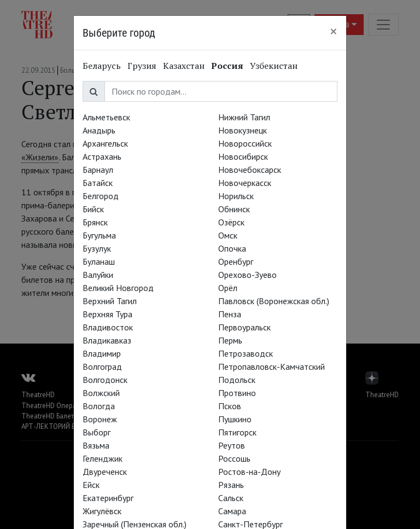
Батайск (98, 183)
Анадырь (99, 130)
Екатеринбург (108, 498)
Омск (228, 235)
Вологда (99, 406)
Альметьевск (106, 117)
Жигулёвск (102, 511)
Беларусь (102, 66)
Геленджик (103, 458)
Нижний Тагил (244, 117)
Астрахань (102, 156)
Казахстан (184, 66)
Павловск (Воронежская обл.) (274, 301)
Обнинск (234, 209)
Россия (227, 66)
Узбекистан (274, 66)
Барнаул (98, 170)
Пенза (230, 314)
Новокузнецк (243, 130)
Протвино (237, 393)
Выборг (97, 432)
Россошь (234, 458)
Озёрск (231, 222)
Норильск (236, 196)
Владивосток (108, 327)
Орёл (228, 288)
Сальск (231, 498)
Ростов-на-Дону (249, 472)
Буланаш (99, 261)
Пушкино (235, 419)
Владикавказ (107, 340)
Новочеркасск (245, 183)
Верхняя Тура (107, 314)
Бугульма (99, 235)
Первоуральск (244, 327)
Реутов (232, 445)
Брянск (95, 222)
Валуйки (98, 275)
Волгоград (102, 367)
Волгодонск (105, 380)
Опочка (232, 248)
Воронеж (100, 419)
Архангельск (105, 143)
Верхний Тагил (110, 301)
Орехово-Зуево (247, 275)
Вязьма (96, 445)
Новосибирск (243, 156)
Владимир (102, 353)
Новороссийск (245, 143)
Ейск (91, 485)
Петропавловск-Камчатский (272, 367)
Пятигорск (237, 432)
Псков (230, 406)
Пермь (230, 340)
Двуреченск (105, 472)
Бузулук (97, 248)
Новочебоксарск (250, 170)
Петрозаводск (246, 353)
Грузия (142, 66)
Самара (232, 511)
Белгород (101, 196)
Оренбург (236, 261)
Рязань (231, 485)
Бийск (93, 209)
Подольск (237, 380)
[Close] (334, 31)
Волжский (101, 393)
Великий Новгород (118, 288)
